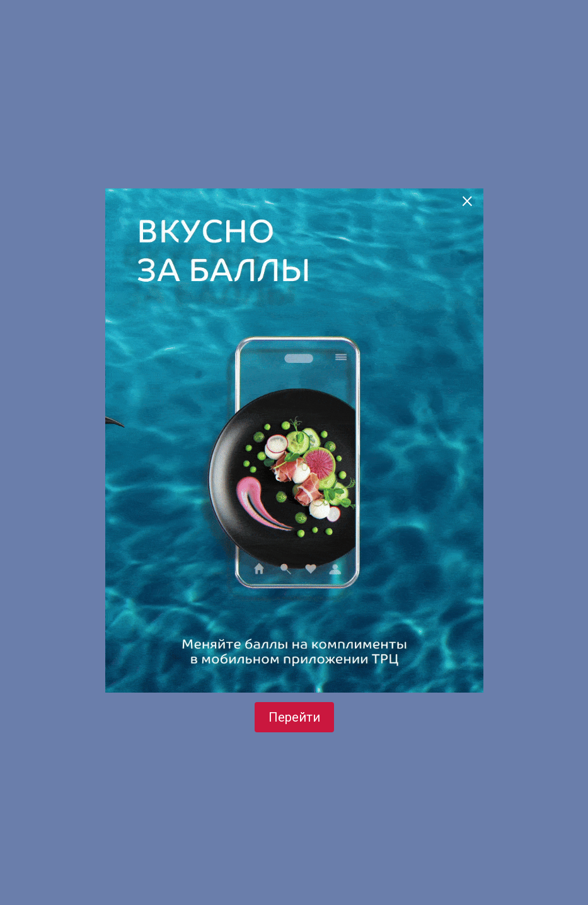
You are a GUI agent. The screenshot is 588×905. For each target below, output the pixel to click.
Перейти (294, 717)
